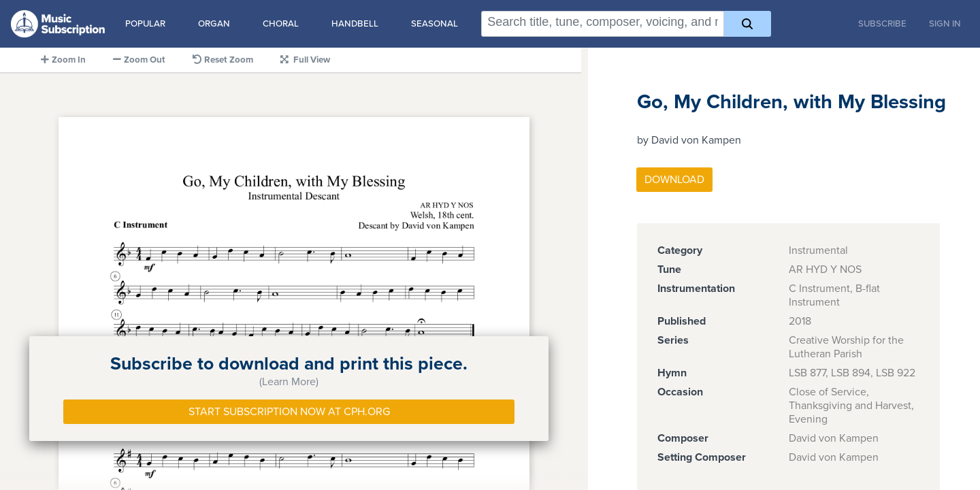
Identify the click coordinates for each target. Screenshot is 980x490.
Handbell (355, 24)
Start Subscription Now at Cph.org (289, 412)
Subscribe (882, 24)
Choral (281, 24)
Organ (214, 24)
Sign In (945, 24)
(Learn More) (289, 382)
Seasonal (435, 24)
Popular (145, 24)
